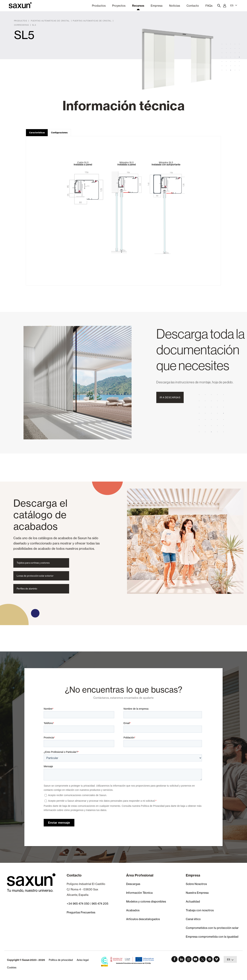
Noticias (175, 6)
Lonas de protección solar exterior (35, 576)
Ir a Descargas (170, 397)
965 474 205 (100, 904)
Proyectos (119, 6)
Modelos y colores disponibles (146, 901)
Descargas (133, 884)
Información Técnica (139, 893)
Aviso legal (83, 960)
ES (234, 5)
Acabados (133, 910)
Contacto (193, 6)
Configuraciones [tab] (59, 133)
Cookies (12, 968)
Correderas (21, 25)
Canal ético (193, 919)
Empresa (157, 6)
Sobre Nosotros (196, 884)
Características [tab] (37, 133)
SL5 (34, 25)
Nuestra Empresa (197, 893)
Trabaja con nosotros (200, 910)
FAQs (209, 6)
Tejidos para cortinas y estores (33, 563)
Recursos (138, 6)
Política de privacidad (61, 960)
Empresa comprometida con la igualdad (212, 937)
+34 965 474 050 (78, 904)
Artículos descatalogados (143, 919)
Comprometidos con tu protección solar (212, 928)
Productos (99, 6)
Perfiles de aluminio (27, 589)
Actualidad (193, 901)
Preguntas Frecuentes (81, 912)
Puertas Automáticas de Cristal (50, 21)
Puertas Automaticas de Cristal (92, 21)
